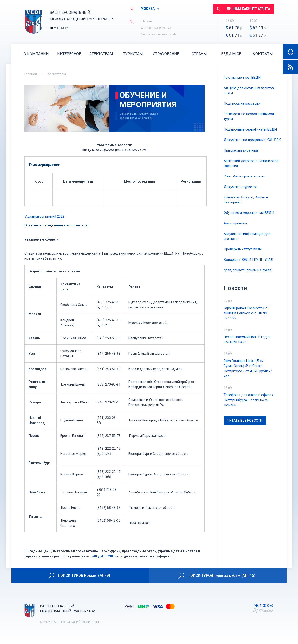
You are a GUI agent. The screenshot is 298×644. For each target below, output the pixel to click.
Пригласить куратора (241, 150)
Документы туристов (241, 187)
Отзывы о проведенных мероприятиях (56, 225)
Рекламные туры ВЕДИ (242, 78)
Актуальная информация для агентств (247, 236)
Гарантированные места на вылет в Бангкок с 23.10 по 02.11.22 (245, 313)
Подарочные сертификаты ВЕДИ (250, 129)
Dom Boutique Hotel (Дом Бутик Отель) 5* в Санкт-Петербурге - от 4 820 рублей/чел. (248, 368)
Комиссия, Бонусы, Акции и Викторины (246, 200)
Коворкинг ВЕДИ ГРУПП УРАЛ (248, 260)
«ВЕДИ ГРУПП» (104, 556)
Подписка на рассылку (242, 103)
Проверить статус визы (243, 249)
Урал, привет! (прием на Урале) (248, 270)
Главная (31, 74)
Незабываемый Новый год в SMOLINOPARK (247, 340)
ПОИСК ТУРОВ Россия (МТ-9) (79, 576)
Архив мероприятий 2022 (45, 216)
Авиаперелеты (235, 223)
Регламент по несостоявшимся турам (249, 116)
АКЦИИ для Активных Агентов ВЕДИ (249, 90)
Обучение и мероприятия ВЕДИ (249, 213)
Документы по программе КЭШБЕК (252, 140)
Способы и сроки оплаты (244, 176)
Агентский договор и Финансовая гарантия (251, 163)
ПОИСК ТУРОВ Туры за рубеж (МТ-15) (216, 576)
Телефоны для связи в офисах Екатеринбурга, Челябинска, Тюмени (248, 400)
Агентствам (57, 74)
